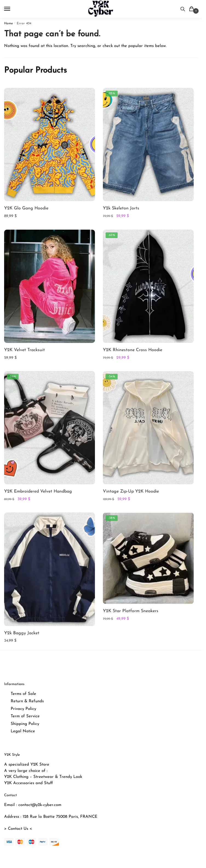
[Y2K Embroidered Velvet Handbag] (50, 428)
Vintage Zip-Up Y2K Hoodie (131, 491)
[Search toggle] (183, 9)
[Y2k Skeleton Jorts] (148, 145)
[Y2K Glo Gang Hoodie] (50, 145)
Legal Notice (23, 731)
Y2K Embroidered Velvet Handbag (38, 491)
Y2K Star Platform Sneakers (131, 611)
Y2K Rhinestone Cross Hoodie (133, 350)
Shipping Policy (25, 724)
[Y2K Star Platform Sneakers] (148, 558)
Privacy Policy (23, 709)
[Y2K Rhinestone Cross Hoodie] (148, 286)
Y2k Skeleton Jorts (121, 208)
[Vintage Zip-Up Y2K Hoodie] (148, 428)
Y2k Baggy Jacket (22, 633)
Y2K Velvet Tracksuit (24, 350)
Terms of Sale (23, 694)
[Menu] (12, 9)
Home (8, 23)
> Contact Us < (18, 829)
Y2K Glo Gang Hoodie (26, 208)
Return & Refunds (27, 701)
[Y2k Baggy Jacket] (50, 569)
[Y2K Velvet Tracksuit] (50, 286)
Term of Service (25, 716)
